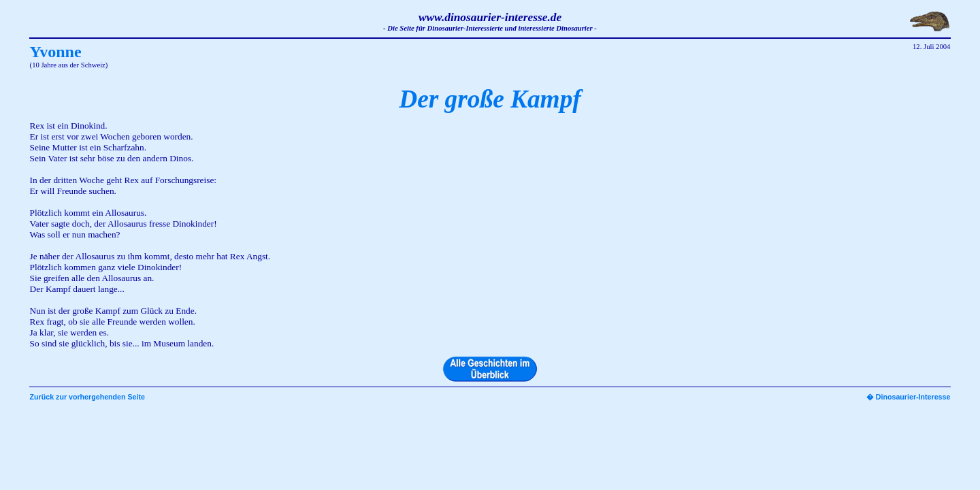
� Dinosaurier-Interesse (909, 397)
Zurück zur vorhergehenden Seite (87, 397)
